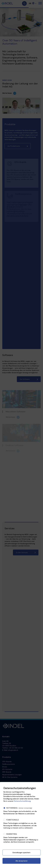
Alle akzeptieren (21, 861)
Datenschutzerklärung (22, 801)
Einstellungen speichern (21, 853)
